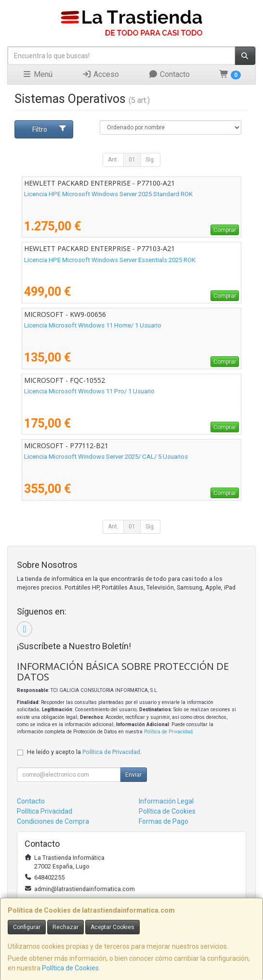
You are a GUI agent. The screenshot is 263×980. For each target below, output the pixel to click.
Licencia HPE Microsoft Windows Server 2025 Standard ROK (108, 194)
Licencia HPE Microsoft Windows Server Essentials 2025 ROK (110, 260)
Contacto (169, 74)
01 (132, 160)
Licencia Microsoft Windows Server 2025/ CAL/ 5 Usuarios (106, 457)
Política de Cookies (70, 968)
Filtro (50, 129)
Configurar (27, 927)
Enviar (133, 775)
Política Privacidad (45, 811)
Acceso (100, 74)
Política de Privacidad (168, 732)
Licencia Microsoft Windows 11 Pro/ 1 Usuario (89, 391)
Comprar (225, 230)
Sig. (150, 160)
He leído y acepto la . (84, 752)
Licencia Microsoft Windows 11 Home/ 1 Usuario (93, 325)
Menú (37, 74)
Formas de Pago (164, 821)
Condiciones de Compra (53, 821)
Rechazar (66, 927)
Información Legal (166, 801)
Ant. (113, 160)
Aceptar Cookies (112, 927)
